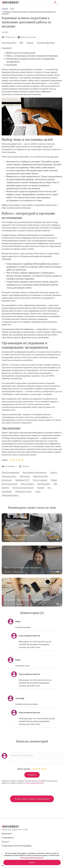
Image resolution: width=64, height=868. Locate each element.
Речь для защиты (27, 484)
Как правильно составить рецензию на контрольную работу (27, 600)
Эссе (49, 488)
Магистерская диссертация (23, 488)
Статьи (38, 491)
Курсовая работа (44, 484)
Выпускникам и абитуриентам (35, 472)
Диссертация (7, 480)
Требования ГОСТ (22, 480)
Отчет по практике (40, 480)
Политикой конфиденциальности (32, 858)
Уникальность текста (23, 491)
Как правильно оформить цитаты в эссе (19, 535)
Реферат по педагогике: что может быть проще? (22, 568)
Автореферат (7, 491)
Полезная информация (46, 43)
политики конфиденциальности (33, 783)
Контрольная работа (10, 484)
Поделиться (26, 466)
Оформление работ (41, 476)
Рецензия (41, 488)
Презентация (25, 476)
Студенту (30, 43)
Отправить (32, 775)
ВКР (21, 43)
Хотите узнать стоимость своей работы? (32, 799)
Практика (5, 488)
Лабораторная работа (10, 495)
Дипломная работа (9, 43)
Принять (32, 862)
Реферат (54, 480)
